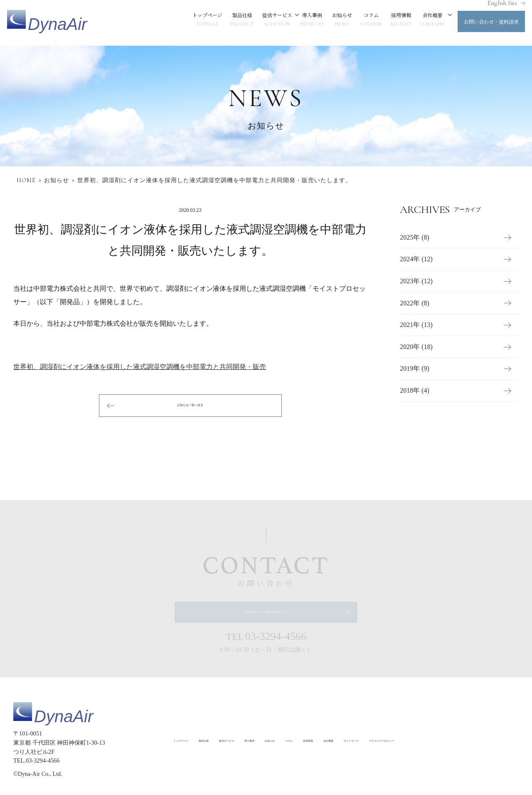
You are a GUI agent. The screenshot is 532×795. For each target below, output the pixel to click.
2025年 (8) (415, 237)
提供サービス (268, 23)
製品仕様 (234, 23)
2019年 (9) (415, 369)
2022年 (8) (415, 303)
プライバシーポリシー (200, 757)
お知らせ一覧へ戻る (190, 405)
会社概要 (424, 23)
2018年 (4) (415, 390)
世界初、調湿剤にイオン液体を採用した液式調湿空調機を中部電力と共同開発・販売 (140, 367)
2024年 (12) (416, 259)
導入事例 (303, 23)
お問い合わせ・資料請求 (483, 25)
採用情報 (392, 23)
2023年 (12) (416, 281)
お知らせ (333, 23)
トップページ (199, 23)
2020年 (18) (416, 347)
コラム (363, 23)
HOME (26, 180)
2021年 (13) (416, 325)
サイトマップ (462, 740)
